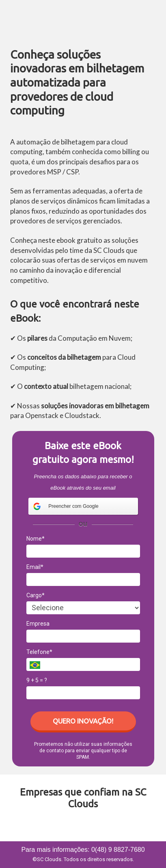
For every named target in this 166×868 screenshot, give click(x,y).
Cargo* (36, 595)
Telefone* (39, 652)
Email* (35, 567)
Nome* (36, 539)
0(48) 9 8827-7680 (118, 850)
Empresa (38, 624)
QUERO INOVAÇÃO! (83, 721)
